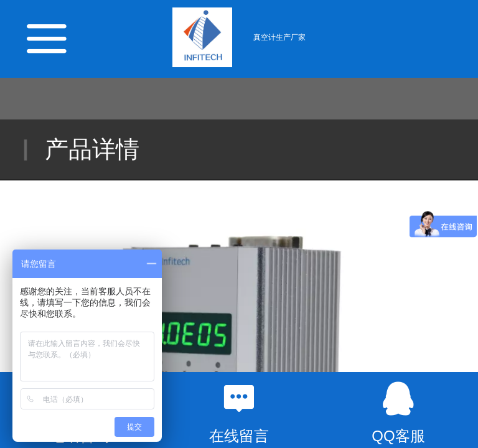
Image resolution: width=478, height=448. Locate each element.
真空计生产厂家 (279, 37)
